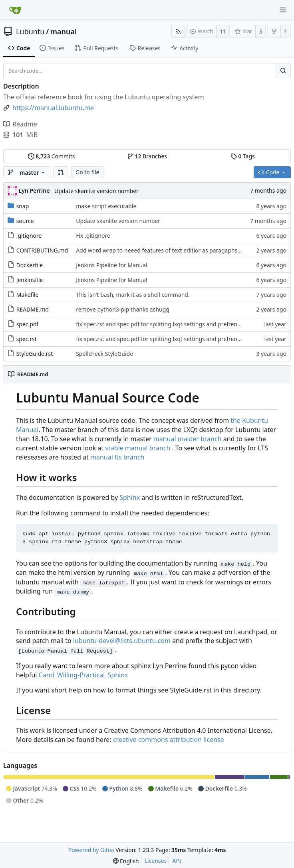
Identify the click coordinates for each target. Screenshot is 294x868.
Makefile (28, 295)
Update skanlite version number (96, 191)
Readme (20, 124)
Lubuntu (30, 32)
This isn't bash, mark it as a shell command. (133, 295)
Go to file (87, 172)
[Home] (15, 10)
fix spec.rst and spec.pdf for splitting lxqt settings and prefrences (161, 324)
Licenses (156, 861)
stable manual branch (138, 448)
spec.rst (27, 339)
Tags (243, 156)
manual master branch (188, 439)
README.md (33, 309)
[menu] (126, 861)
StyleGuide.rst (35, 354)
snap (23, 206)
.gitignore (29, 236)
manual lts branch (117, 457)
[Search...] (283, 71)
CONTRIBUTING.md (42, 250)
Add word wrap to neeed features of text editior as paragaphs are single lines (177, 250)
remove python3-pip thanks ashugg (123, 309)
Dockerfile (30, 265)
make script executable (106, 206)
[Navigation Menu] (283, 10)
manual (64, 32)
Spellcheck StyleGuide (104, 354)
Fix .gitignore (93, 236)
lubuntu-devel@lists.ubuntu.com (122, 641)
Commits (52, 156)
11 (223, 31)
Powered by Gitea (91, 850)
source (25, 221)
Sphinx (130, 497)
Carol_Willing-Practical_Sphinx (83, 675)
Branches (147, 156)
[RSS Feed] (178, 31)
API (177, 861)
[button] (61, 172)
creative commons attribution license (169, 740)
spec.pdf (28, 324)
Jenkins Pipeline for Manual (112, 265)
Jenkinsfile (30, 280)
